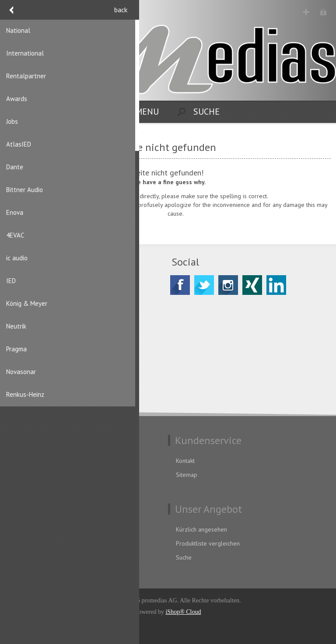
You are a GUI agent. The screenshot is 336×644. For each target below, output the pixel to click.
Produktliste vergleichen (208, 543)
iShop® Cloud (183, 612)
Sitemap (187, 475)
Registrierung (306, 12)
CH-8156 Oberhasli (51, 310)
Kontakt (185, 461)
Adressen (24, 543)
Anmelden (323, 12)
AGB (18, 475)
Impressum (27, 489)
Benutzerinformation (39, 529)
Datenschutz (28, 461)
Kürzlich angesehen (201, 529)
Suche (184, 557)
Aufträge (24, 557)
